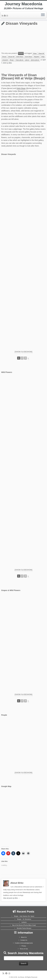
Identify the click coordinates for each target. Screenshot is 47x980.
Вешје (12, 60)
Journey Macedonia (23, 4)
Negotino (37, 57)
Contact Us (24, 940)
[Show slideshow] (23, 352)
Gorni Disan (29, 57)
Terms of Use (24, 949)
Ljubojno (24, 922)
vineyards (5, 60)
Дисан (27, 60)
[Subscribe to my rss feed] (3, 16)
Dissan (4, 57)
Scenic (21, 53)
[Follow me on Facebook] (5, 16)
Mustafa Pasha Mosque (24, 928)
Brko (10, 63)
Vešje (43, 57)
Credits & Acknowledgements (24, 943)
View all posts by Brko (11, 898)
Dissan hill (11, 57)
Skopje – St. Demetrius (24, 919)
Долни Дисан (35, 60)
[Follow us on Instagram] (8, 16)
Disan (35, 53)
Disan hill (41, 53)
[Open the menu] (43, 15)
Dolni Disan (20, 57)
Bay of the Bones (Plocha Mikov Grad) (24, 925)
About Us (24, 937)
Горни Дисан (19, 60)
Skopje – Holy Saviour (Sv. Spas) (24, 916)
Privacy (24, 946)
